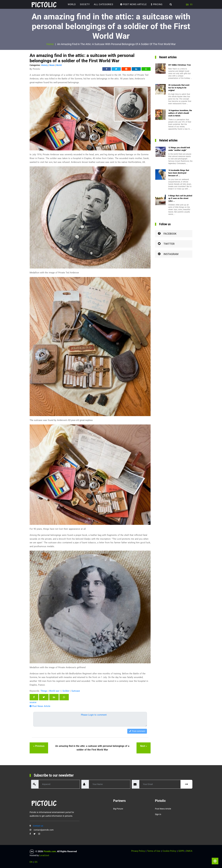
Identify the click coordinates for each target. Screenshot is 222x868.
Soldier (66, 691)
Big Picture (118, 809)
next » (144, 746)
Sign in (158, 814)
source (33, 702)
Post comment (137, 731)
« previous (39, 746)
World (72, 4)
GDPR (181, 851)
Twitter (166, 244)
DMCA (189, 851)
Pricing (157, 4)
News (52, 65)
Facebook (167, 234)
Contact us (38, 826)
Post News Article (134, 4)
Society (85, 4)
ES (191, 4)
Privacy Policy (138, 851)
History (44, 65)
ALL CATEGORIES (104, 4)
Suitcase (76, 691)
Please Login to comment (94, 715)
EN (187, 4)
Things (44, 691)
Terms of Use (154, 851)
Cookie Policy (169, 851)
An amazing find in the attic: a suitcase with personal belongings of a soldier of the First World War (92, 748)
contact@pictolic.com (44, 830)
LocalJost (44, 855)
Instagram (168, 254)
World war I (55, 691)
